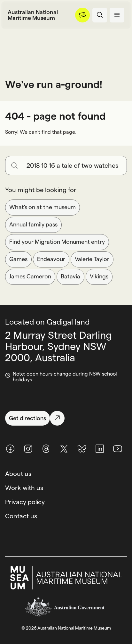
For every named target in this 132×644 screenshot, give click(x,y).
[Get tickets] (82, 15)
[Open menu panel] (117, 15)
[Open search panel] (100, 15)
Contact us (21, 516)
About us (18, 474)
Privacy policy (25, 502)
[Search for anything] (74, 165)
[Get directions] (66, 418)
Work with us (24, 488)
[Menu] (82, 15)
